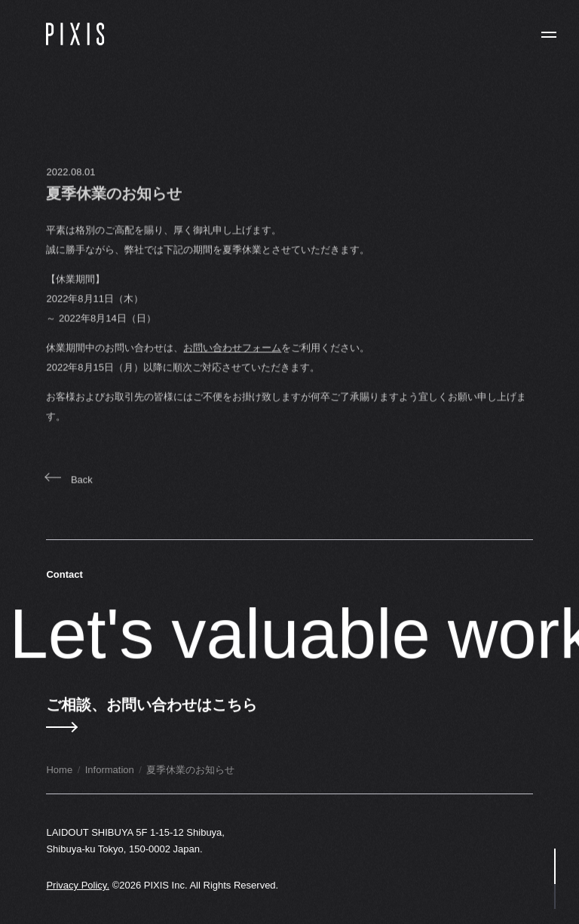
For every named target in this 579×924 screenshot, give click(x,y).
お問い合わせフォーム (232, 354)
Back (69, 486)
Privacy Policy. (78, 885)
